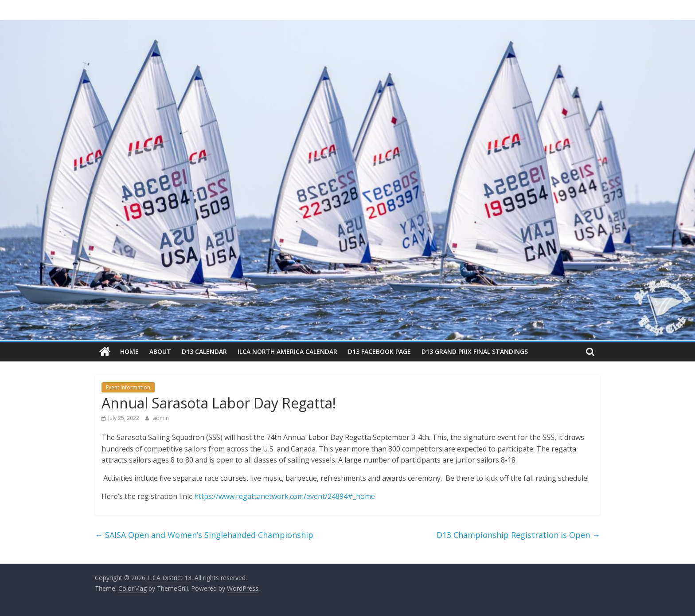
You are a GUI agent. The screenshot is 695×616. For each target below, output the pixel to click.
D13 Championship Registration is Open (518, 535)
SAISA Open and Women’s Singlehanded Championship (204, 535)
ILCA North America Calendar (287, 351)
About (160, 351)
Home (129, 351)
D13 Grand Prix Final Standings (475, 351)
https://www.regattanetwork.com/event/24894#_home (285, 496)
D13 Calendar (204, 351)
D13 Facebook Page (379, 351)
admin (161, 418)
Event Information (128, 387)
